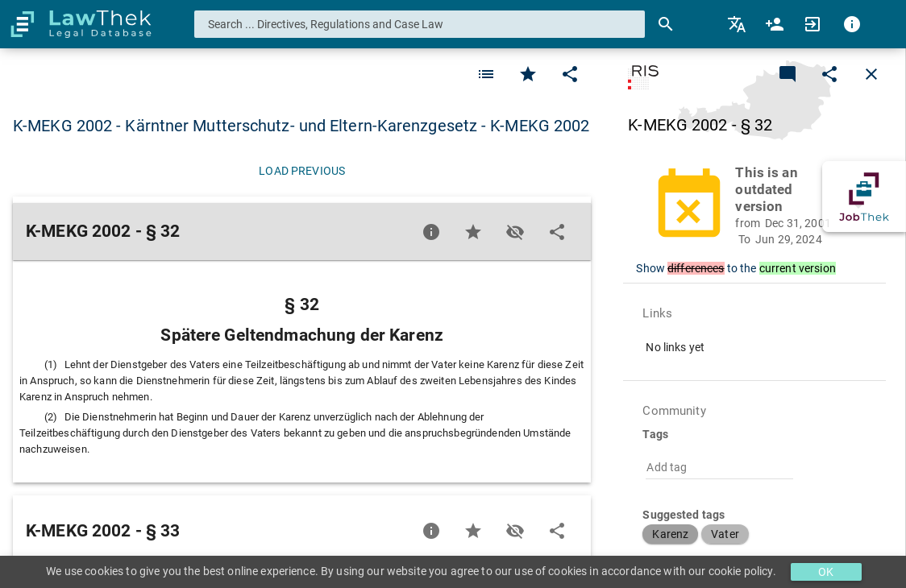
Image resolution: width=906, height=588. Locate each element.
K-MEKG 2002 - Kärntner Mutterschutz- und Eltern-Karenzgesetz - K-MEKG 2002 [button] (301, 126)
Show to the (736, 268)
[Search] (666, 24)
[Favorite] (486, 74)
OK (826, 572)
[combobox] (420, 24)
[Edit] (570, 74)
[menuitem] (738, 24)
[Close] (871, 74)
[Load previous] (302, 171)
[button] (764, 206)
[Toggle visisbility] (515, 232)
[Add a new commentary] (788, 74)
